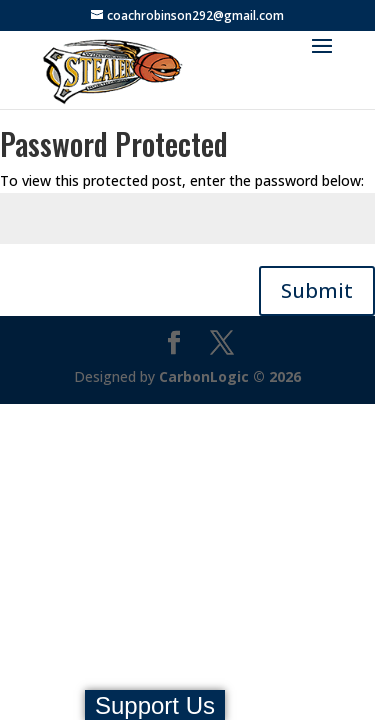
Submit (317, 290)
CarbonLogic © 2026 (230, 376)
